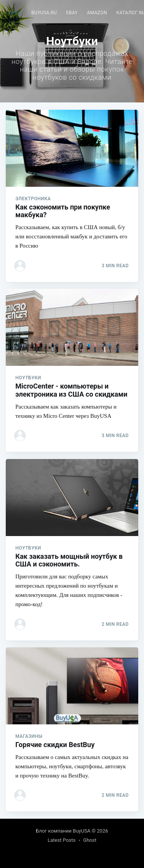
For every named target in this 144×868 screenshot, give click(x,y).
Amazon (97, 13)
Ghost (90, 840)
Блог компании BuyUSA (63, 831)
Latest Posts (62, 840)
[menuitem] (44, 13)
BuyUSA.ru (44, 13)
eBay (72, 13)
